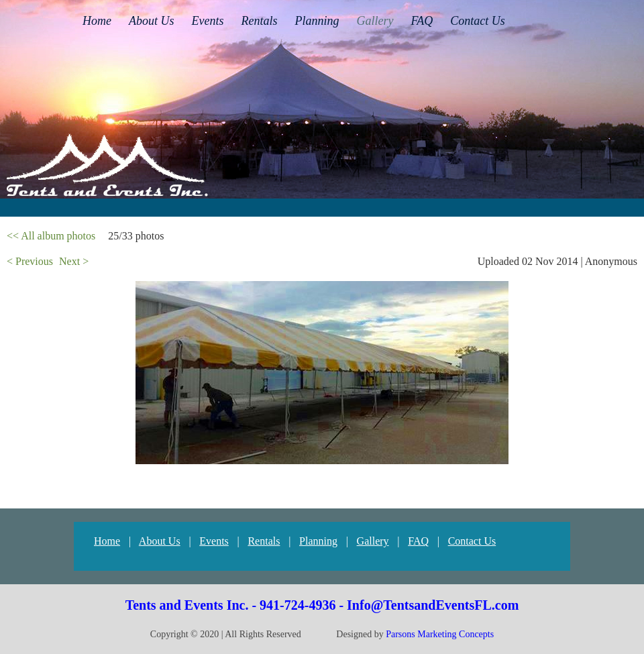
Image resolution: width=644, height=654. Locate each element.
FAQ (418, 541)
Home (107, 541)
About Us (160, 541)
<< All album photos (51, 236)
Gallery (373, 541)
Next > (74, 261)
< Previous (30, 261)
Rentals (264, 541)
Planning (318, 541)
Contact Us (472, 541)
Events (214, 541)
